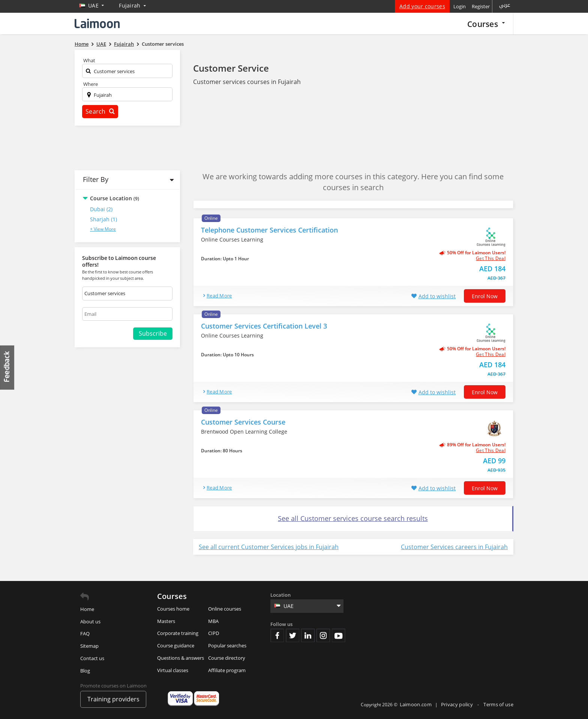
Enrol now (485, 296)
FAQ (85, 633)
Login (460, 6)
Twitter (292, 635)
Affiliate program (227, 670)
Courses (486, 24)
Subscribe (153, 333)
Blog (85, 671)
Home (87, 609)
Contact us (92, 658)
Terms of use (498, 704)
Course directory (227, 658)
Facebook (277, 635)
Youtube (339, 635)
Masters (166, 621)
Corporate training (178, 633)
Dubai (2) (101, 209)
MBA (213, 621)
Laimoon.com (416, 704)
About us (90, 621)
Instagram (323, 635)
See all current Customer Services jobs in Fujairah (269, 547)
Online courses (225, 609)
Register (481, 6)
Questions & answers (181, 658)
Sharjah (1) (103, 219)
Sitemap (89, 646)
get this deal (491, 258)
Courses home (173, 609)
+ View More (103, 229)
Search (100, 111)
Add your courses (422, 6)
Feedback (7, 367)
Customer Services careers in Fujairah (454, 547)
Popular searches (227, 645)
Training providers (113, 699)
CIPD (214, 633)
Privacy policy (458, 704)
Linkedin (308, 635)
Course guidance (176, 645)
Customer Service (231, 68)
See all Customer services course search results (353, 518)
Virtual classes (173, 670)
